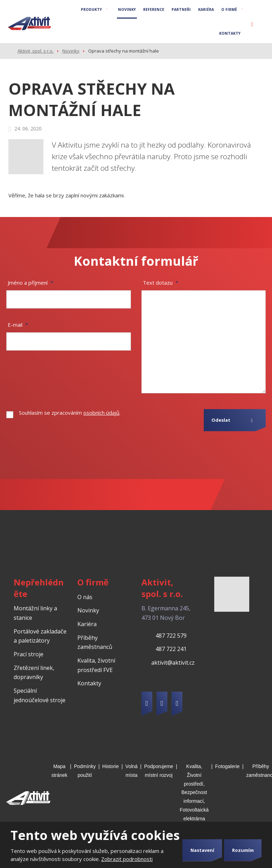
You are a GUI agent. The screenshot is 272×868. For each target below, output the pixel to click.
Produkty (91, 9)
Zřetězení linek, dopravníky (34, 673)
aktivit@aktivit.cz (173, 663)
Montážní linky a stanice (35, 613)
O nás (85, 597)
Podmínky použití (85, 771)
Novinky (127, 9)
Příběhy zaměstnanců (95, 642)
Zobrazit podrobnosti (127, 859)
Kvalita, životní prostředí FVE (96, 665)
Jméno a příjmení (30, 283)
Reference (154, 9)
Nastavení (202, 850)
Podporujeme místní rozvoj (159, 771)
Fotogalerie (228, 766)
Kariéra (206, 9)
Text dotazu (161, 283)
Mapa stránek (60, 771)
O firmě (229, 9)
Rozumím (243, 850)
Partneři (181, 9)
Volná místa (131, 771)
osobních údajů (101, 413)
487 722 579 (171, 636)
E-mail (18, 325)
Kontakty (230, 33)
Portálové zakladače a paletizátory (40, 636)
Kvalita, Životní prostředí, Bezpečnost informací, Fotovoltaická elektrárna (194, 792)
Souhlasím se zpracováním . (70, 413)
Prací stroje (29, 654)
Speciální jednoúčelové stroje (40, 695)
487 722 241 (171, 649)
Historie (110, 766)
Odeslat (221, 420)
